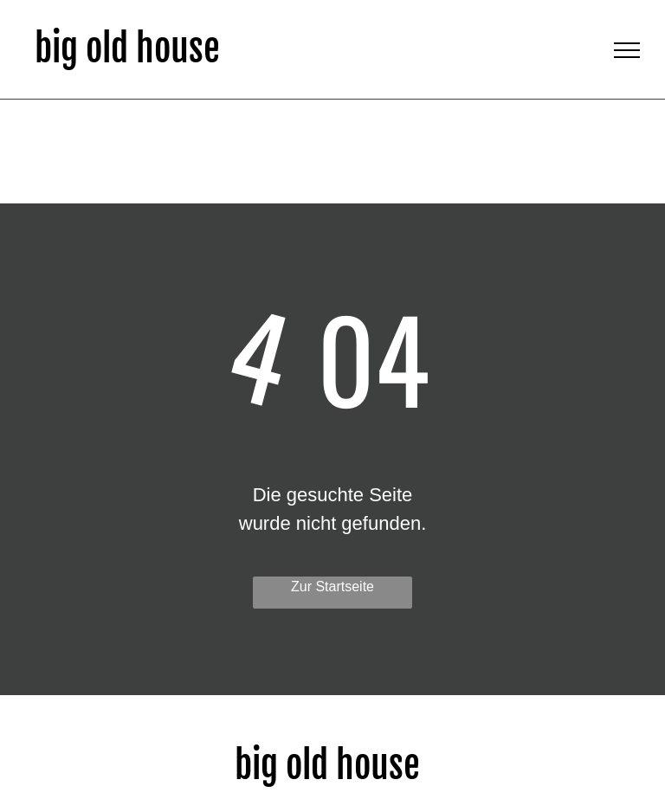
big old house (127, 48)
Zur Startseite (332, 586)
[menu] (627, 50)
